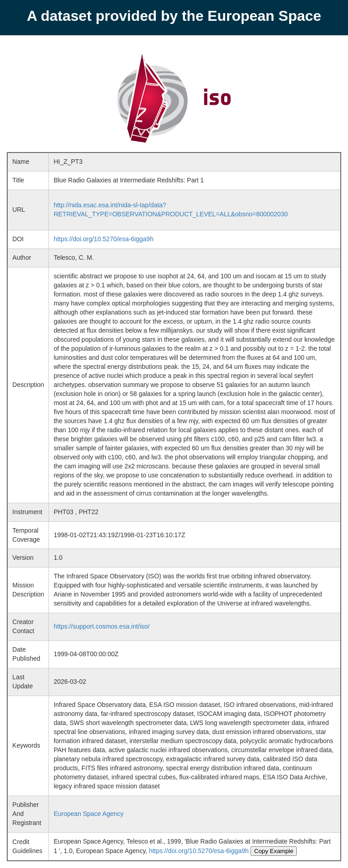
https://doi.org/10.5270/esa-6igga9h (103, 239)
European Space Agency (88, 814)
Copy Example (274, 851)
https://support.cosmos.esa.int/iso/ (101, 626)
